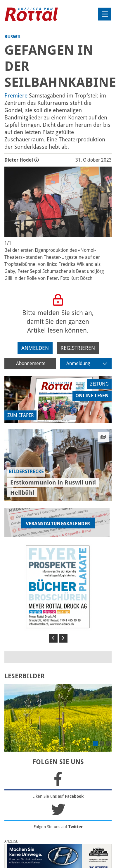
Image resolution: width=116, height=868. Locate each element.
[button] (53, 638)
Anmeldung (87, 363)
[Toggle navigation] (105, 14)
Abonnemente (31, 363)
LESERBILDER (25, 676)
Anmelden (35, 348)
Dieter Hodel (22, 160)
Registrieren (78, 348)
